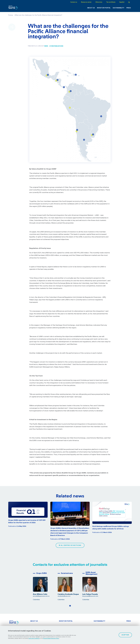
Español (122, 2)
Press (129, 8)
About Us (91, 8)
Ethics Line (99, 2)
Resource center (86, 2)
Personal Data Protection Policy (51, 638)
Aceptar (125, 635)
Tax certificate (111, 2)
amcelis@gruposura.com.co (41, 596)
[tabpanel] (45, 586)
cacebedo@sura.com (64, 596)
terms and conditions (34, 638)
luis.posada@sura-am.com (90, 596)
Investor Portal (104, 8)
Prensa (11, 15)
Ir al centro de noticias (70, 545)
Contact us (74, 2)
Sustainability (118, 8)
